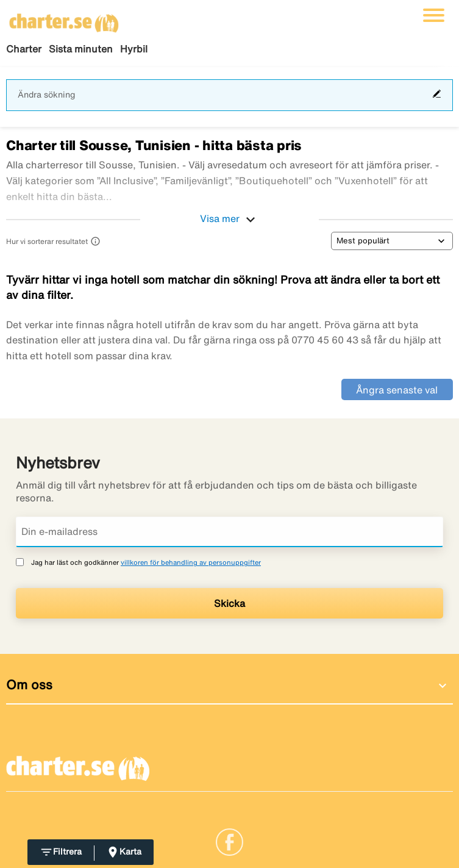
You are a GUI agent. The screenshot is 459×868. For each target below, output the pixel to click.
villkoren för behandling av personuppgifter (191, 562)
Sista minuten (81, 49)
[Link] (229, 841)
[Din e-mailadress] (229, 532)
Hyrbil (134, 49)
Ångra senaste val (397, 390)
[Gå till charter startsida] (64, 19)
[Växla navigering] (434, 15)
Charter (24, 49)
